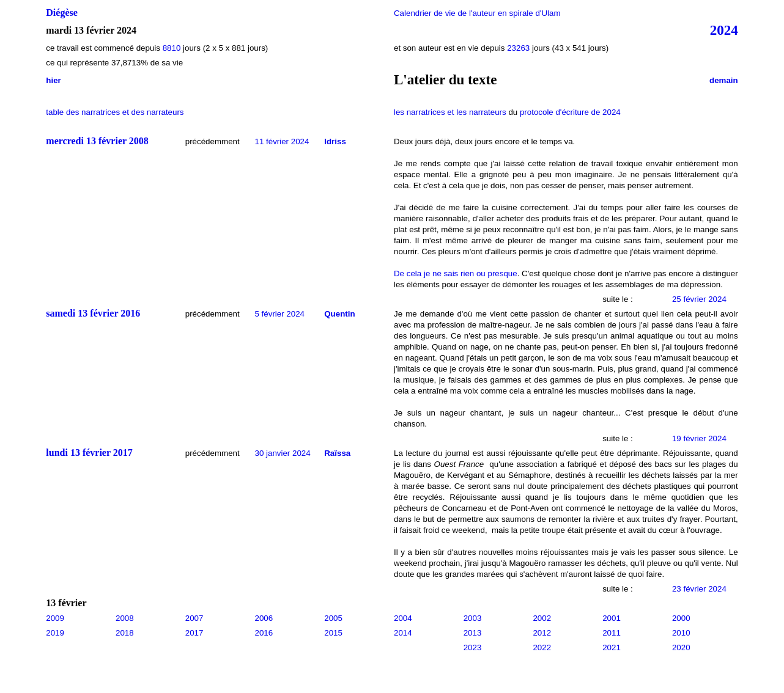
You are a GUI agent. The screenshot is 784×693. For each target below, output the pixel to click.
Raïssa (337, 453)
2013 (473, 633)
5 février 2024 (280, 314)
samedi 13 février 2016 (93, 313)
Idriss (335, 141)
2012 (542, 633)
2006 (264, 618)
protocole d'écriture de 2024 (570, 112)
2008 (125, 618)
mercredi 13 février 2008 (97, 141)
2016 (264, 633)
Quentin (339, 314)
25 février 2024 (699, 299)
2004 (403, 618)
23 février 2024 (699, 589)
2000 (681, 618)
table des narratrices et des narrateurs (115, 112)
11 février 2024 (282, 141)
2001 (612, 618)
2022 (542, 647)
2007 (194, 618)
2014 (403, 633)
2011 (612, 633)
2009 (55, 618)
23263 (518, 48)
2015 (333, 633)
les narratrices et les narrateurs (450, 112)
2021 (612, 647)
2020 (681, 647)
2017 (194, 633)
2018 (125, 633)
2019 (55, 633)
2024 (724, 30)
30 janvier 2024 (283, 453)
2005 (333, 618)
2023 (473, 647)
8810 (172, 48)
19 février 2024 (699, 438)
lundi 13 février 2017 (89, 453)
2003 (473, 618)
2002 (542, 618)
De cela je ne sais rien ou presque (456, 273)
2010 (681, 633)
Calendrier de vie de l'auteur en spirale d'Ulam (477, 13)
